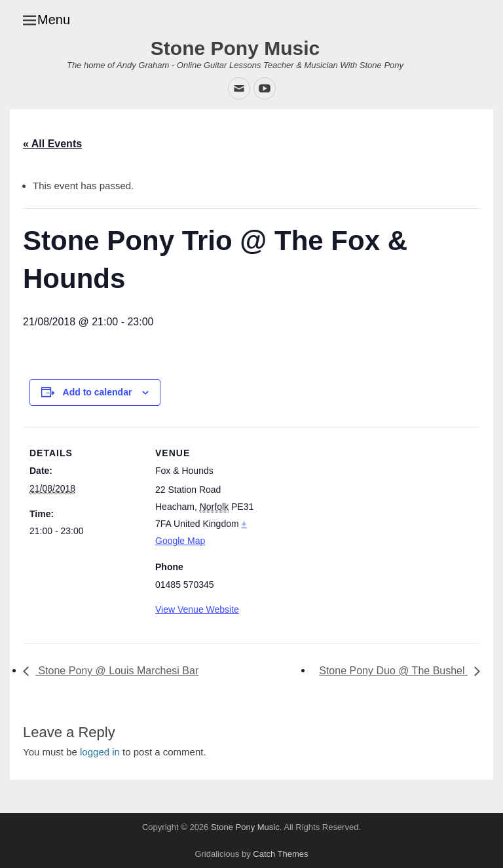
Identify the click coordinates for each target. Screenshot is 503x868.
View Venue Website (197, 609)
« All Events (52, 144)
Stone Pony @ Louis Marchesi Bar (117, 671)
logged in (100, 752)
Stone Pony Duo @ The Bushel (393, 671)
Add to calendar (98, 392)
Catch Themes (280, 854)
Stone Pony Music (235, 48)
